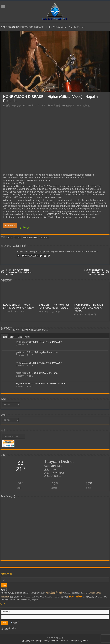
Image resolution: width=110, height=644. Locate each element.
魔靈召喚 (13, 597)
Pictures (27, 593)
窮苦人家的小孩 (13, 106)
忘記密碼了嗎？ (9, 629)
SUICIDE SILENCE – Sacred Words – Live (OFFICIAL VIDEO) (95, 272)
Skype (18, 600)
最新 (5, 337)
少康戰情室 (64, 597)
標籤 (27, 337)
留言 (20, 337)
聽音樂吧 (13, 27)
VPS (37, 597)
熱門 (12, 337)
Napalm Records (31, 238)
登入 (28, 330)
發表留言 (70, 106)
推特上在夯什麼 (54, 593)
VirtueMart (67, 593)
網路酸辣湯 (14, 593)
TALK (106, 597)
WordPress (99, 597)
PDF (19, 597)
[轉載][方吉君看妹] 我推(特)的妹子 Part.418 (37, 373)
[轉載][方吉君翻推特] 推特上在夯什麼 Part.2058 (39, 363)
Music (18, 238)
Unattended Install (28, 597)
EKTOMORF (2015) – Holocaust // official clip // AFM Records (19, 272)
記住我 (15, 623)
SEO (7, 593)
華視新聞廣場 (33, 600)
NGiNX (21, 593)
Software (12, 600)
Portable (24, 600)
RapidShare (49, 597)
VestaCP (42, 593)
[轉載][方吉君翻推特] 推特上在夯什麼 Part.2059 (39, 342)
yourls (57, 597)
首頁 (4, 27)
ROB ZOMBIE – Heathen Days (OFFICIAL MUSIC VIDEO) (89, 308)
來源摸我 (10, 225)
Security (84, 593)
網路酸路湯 (76, 593)
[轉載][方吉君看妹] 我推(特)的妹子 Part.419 (37, 352)
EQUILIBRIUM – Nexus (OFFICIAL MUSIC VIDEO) (18, 306)
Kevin (85, 641)
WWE (42, 597)
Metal (10, 238)
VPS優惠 (5, 600)
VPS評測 (34, 593)
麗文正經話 (90, 597)
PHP (3, 593)
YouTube (44, 238)
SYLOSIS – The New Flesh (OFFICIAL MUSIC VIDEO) (54, 306)
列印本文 (25, 228)
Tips (84, 597)
